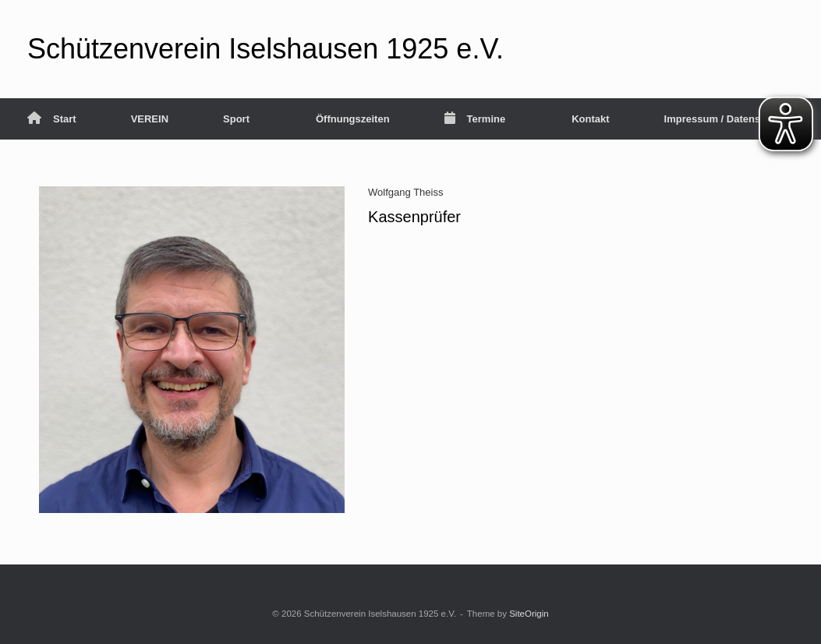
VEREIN (150, 119)
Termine (475, 119)
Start (52, 119)
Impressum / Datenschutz (726, 119)
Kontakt (590, 119)
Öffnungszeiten (353, 119)
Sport (236, 119)
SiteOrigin (529, 614)
